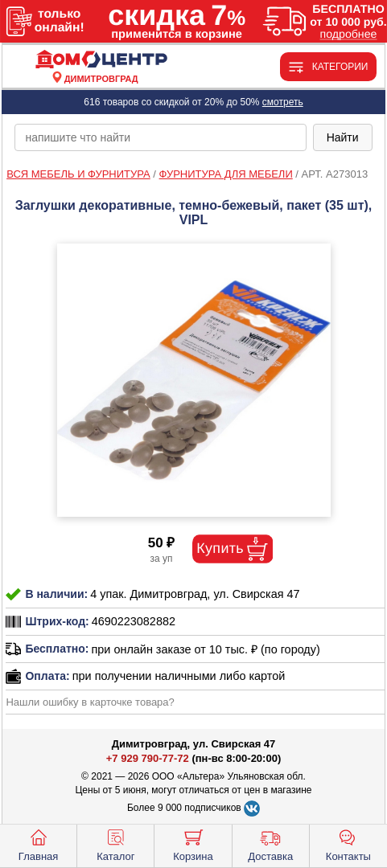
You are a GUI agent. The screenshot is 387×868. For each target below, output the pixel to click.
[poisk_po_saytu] (160, 137)
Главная (38, 844)
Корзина (193, 844)
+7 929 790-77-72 (148, 758)
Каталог (115, 844)
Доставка (270, 844)
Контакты (348, 844)
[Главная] (101, 60)
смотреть (283, 102)
